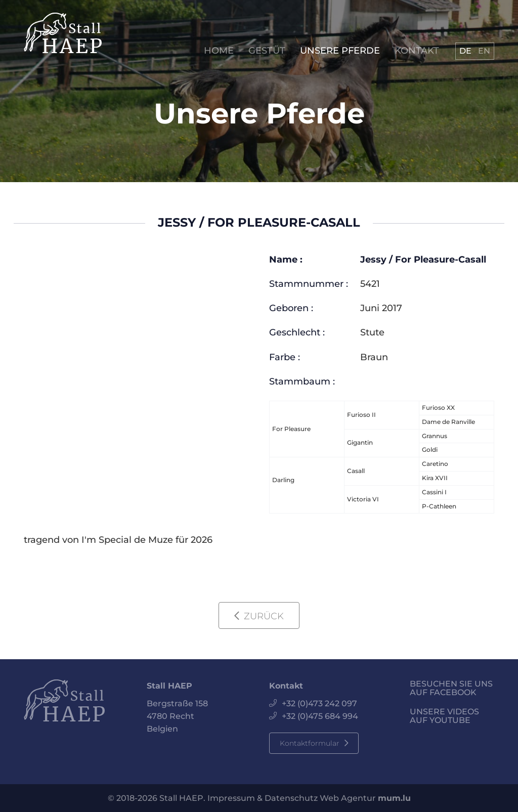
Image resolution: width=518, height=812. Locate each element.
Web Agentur (348, 798)
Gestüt (267, 51)
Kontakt (417, 51)
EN (484, 51)
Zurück (264, 616)
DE (465, 51)
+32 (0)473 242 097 (319, 703)
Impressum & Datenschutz (263, 798)
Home (219, 51)
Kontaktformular (310, 743)
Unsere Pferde (340, 51)
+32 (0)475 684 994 (320, 716)
